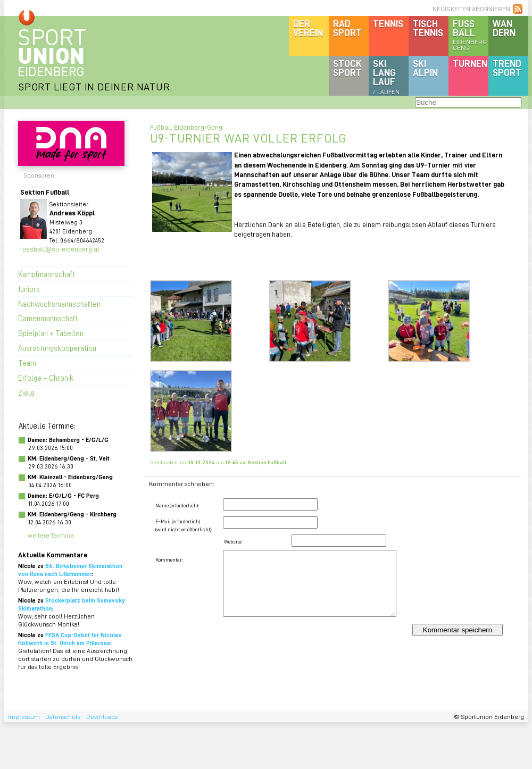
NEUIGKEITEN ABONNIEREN (471, 9)
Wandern (504, 28)
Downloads (102, 717)
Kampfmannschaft (47, 274)
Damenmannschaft (48, 318)
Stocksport (347, 68)
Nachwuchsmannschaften (59, 304)
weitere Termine (51, 535)
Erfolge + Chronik (46, 378)
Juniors (29, 289)
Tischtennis (428, 28)
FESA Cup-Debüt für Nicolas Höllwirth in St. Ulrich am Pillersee (70, 639)
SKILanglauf (386, 77)
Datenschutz (63, 717)
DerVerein (308, 28)
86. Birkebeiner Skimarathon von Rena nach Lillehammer (70, 570)
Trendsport (507, 68)
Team (27, 363)
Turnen (470, 63)
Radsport (347, 28)
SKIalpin (425, 68)
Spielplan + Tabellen (51, 333)
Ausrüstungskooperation (57, 348)
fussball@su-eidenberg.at (60, 249)
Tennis (388, 23)
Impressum (24, 717)
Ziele (26, 392)
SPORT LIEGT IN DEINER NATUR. (95, 86)
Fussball (471, 35)
